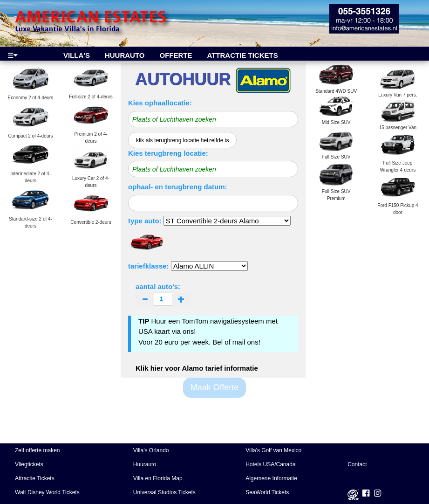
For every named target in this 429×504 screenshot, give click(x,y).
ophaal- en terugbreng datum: (178, 187)
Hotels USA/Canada (270, 464)
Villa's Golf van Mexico (273, 450)
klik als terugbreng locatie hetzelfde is (182, 140)
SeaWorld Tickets (267, 492)
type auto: (145, 221)
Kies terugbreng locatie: (168, 153)
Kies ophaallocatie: (160, 103)
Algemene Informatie (271, 478)
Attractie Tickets (35, 478)
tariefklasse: (149, 266)
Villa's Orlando (151, 450)
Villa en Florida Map (158, 478)
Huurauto (145, 464)
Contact (357, 464)
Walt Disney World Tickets (47, 492)
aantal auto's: (163, 294)
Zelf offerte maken (37, 450)
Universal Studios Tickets (164, 492)
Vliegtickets (29, 464)
